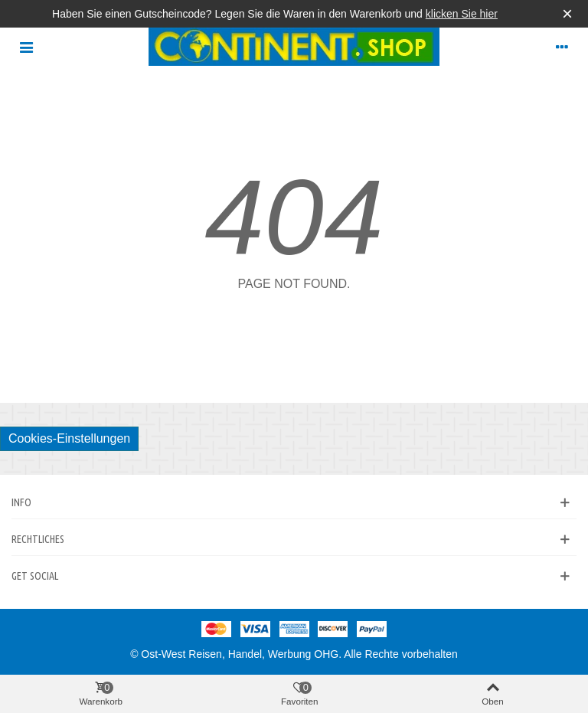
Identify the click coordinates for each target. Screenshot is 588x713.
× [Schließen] (567, 13)
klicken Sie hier (462, 14)
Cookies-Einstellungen (69, 438)
